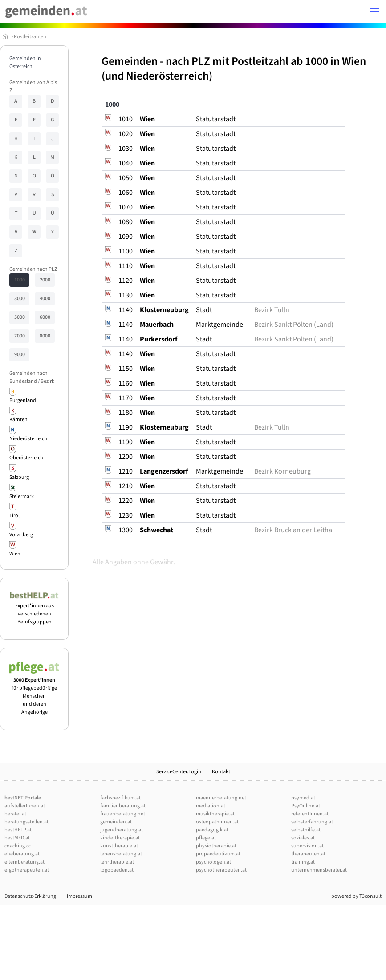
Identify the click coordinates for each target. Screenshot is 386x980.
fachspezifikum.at (120, 798)
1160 (126, 383)
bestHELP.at (18, 830)
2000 (45, 280)
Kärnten (18, 420)
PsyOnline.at (306, 806)
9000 (20, 355)
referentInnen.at (310, 814)
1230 (126, 515)
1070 (126, 207)
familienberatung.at (123, 806)
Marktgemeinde (219, 325)
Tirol (14, 516)
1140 (126, 310)
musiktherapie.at (215, 814)
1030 (126, 149)
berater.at (15, 814)
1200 (126, 457)
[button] (374, 12)
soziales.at (303, 838)
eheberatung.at (22, 854)
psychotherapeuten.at (221, 870)
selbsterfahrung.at (312, 822)
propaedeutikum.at (218, 854)
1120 (126, 281)
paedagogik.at (212, 830)
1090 (126, 237)
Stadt (204, 310)
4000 (45, 299)
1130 (126, 295)
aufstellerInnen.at (25, 806)
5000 (20, 317)
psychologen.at (213, 862)
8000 (45, 336)
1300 (126, 530)
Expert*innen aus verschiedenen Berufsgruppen (34, 610)
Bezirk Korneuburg (282, 471)
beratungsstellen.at (26, 822)
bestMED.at (17, 838)
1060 (126, 193)
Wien (15, 554)
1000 (20, 280)
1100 (126, 251)
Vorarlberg (21, 535)
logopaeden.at (117, 870)
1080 (126, 222)
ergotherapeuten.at (27, 870)
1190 (126, 427)
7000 (20, 336)
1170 (126, 398)
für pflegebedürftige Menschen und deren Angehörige (34, 692)
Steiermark (22, 496)
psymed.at (303, 798)
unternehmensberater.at (319, 870)
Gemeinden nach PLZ (33, 269)
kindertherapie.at (120, 838)
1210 (126, 471)
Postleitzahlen (30, 37)
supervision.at (307, 846)
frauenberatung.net (123, 814)
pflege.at (206, 838)
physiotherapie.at (216, 846)
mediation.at (211, 806)
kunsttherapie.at (119, 846)
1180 (126, 413)
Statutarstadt (216, 119)
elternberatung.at (24, 862)
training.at (303, 862)
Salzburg (19, 477)
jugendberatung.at (122, 830)
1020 (126, 134)
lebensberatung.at (121, 854)
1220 (126, 501)
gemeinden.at (116, 822)
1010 (126, 119)
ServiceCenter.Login (179, 772)
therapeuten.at (308, 854)
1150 (126, 369)
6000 (45, 317)
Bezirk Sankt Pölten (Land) (294, 325)
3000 (20, 299)
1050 (126, 178)
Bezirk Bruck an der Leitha (293, 530)
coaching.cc (18, 846)
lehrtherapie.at (117, 862)
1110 (126, 266)
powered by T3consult (356, 896)
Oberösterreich (26, 458)
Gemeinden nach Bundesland (28, 377)
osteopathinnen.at (217, 822)
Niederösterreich (28, 439)
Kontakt (221, 772)
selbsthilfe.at (306, 830)
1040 (126, 163)
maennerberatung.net (221, 798)
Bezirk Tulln (272, 310)
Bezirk (47, 381)
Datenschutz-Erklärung (30, 896)
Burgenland (23, 400)
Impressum (79, 896)
